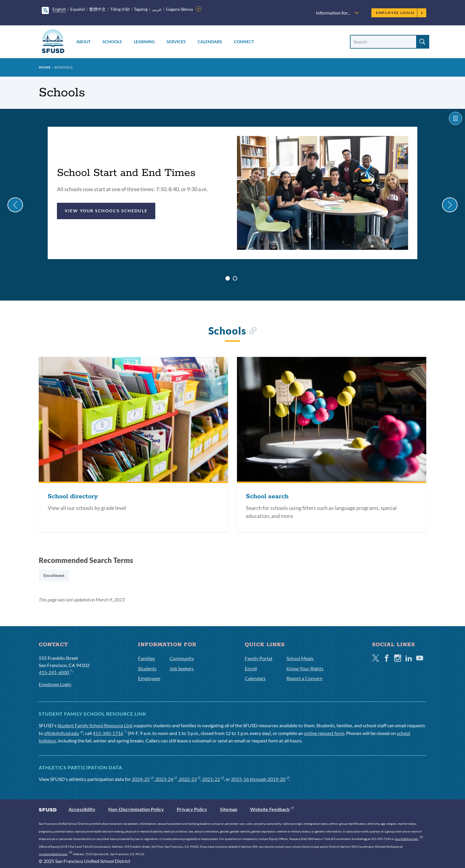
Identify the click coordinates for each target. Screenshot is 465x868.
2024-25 (143, 779)
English (59, 9)
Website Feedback (272, 809)
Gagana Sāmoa (180, 9)
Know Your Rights (305, 668)
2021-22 (213, 779)
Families (147, 658)
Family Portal (258, 658)
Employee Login (400, 13)
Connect (244, 42)
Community (182, 658)
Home (45, 67)
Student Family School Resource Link (95, 725)
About (83, 42)
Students (147, 668)
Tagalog (141, 9)
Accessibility (82, 809)
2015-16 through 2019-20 (260, 779)
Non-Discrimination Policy (136, 809)
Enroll (251, 668)
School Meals (300, 658)
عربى (157, 9)
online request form (324, 733)
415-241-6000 (56, 672)
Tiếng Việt (120, 9)
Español (78, 9)
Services (176, 42)
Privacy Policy (192, 809)
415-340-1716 (110, 733)
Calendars (210, 42)
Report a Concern (304, 678)
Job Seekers (182, 668)
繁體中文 (97, 9)
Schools (112, 42)
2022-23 (190, 779)
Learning (144, 42)
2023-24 (166, 779)
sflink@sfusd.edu (64, 733)
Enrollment (54, 575)
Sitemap (229, 809)
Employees (149, 678)
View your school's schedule (106, 211)
